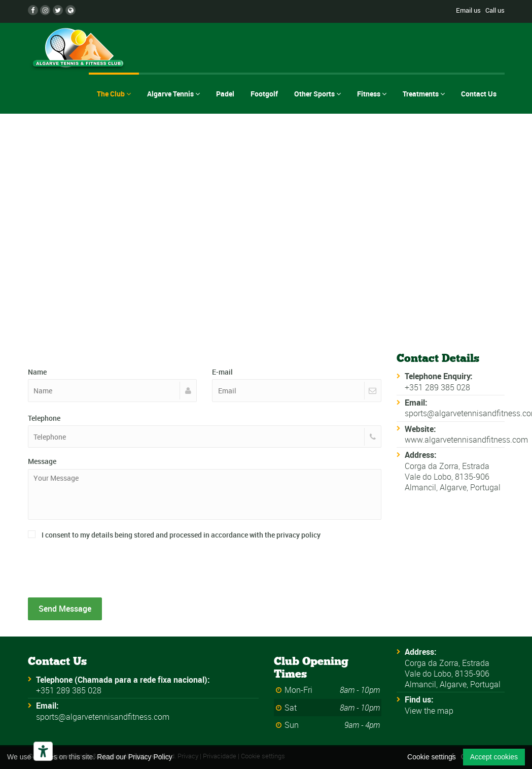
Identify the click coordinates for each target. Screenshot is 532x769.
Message (42, 461)
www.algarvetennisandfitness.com (466, 440)
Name (37, 372)
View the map (429, 711)
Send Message (65, 609)
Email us (468, 10)
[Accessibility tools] (43, 751)
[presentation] (105, 570)
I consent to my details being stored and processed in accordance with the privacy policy (174, 535)
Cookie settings (432, 757)
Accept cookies (494, 757)
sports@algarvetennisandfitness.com (103, 717)
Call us (495, 10)
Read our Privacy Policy (135, 757)
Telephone (44, 418)
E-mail (222, 372)
